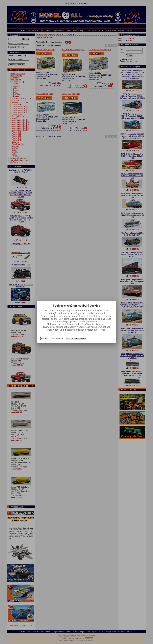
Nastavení (45, 339)
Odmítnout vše (58, 339)
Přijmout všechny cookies (77, 339)
